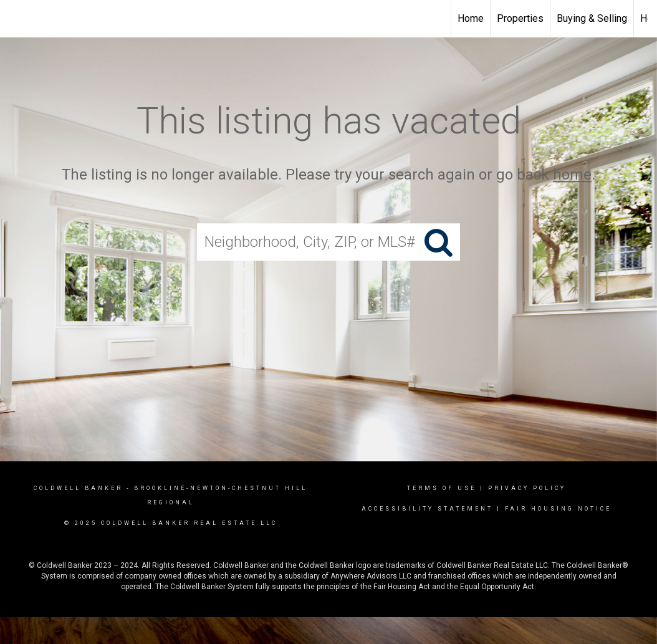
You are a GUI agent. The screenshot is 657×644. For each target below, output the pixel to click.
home (572, 175)
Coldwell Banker (78, 488)
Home (471, 18)
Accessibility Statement (427, 509)
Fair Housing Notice (558, 509)
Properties (520, 18)
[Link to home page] (16, 19)
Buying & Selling (592, 18)
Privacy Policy (527, 488)
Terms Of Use (442, 488)
